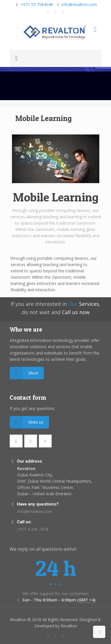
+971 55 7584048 (37, 4)
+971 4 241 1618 (33, 529)
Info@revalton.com (35, 511)
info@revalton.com (79, 4)
